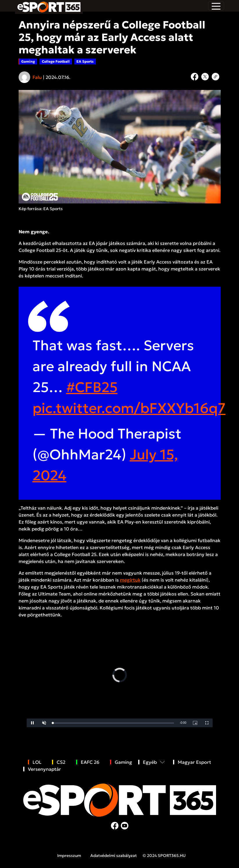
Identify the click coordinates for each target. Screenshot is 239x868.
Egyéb (150, 762)
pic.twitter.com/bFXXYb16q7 (129, 408)
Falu (37, 77)
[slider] (113, 723)
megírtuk (130, 580)
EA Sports (85, 61)
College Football (56, 61)
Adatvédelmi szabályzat (114, 856)
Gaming (28, 61)
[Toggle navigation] (216, 6)
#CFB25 (92, 387)
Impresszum (69, 856)
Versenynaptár (44, 769)
